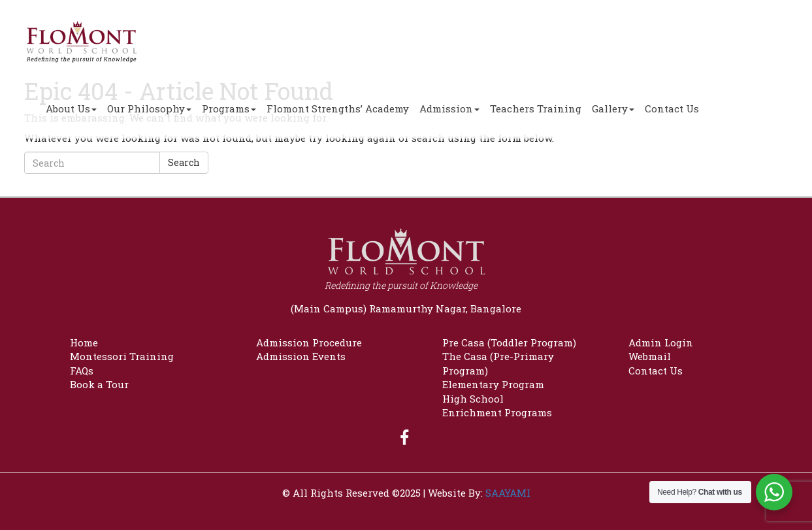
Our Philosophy (149, 108)
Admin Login (661, 342)
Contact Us (672, 108)
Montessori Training (122, 356)
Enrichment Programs (497, 412)
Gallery (613, 108)
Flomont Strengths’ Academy (338, 108)
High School (473, 399)
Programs (229, 108)
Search (184, 162)
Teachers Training (536, 108)
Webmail (650, 356)
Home (84, 342)
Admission (449, 108)
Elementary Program (493, 384)
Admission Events (301, 356)
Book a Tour (99, 384)
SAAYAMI (508, 493)
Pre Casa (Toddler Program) (509, 342)
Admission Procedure (309, 342)
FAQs (82, 371)
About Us (71, 108)
